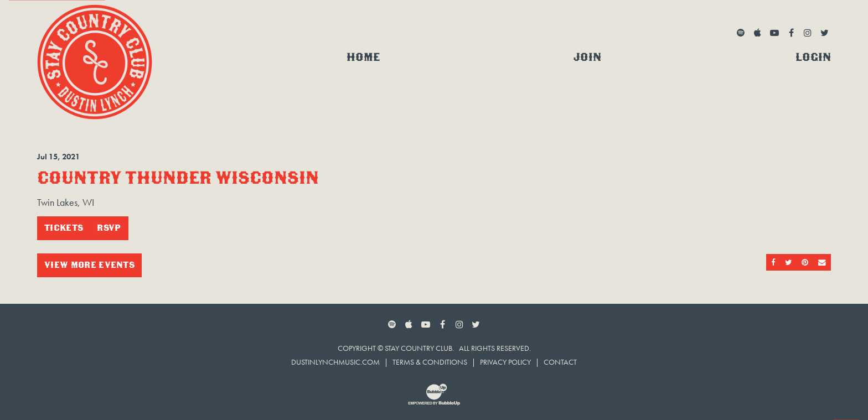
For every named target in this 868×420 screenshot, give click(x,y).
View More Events (89, 265)
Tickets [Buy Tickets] (64, 228)
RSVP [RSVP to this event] (109, 228)
